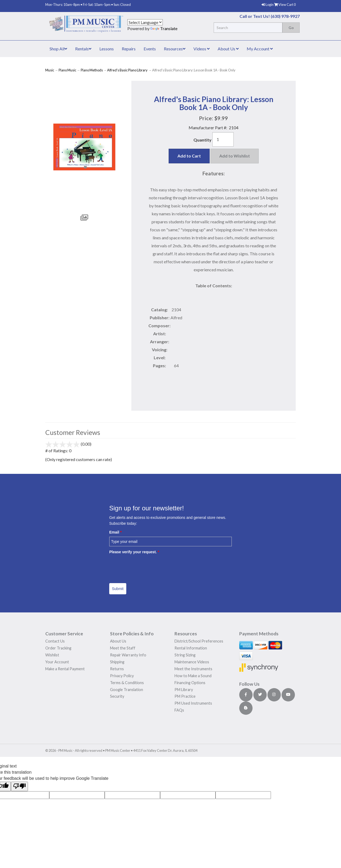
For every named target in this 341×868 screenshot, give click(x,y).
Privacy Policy (122, 676)
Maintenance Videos (192, 662)
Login (268, 5)
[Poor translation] (19, 787)
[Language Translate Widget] (145, 22)
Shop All (58, 49)
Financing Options (190, 683)
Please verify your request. (134, 552)
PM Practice (185, 696)
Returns (117, 669)
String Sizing (185, 655)
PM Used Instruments (193, 703)
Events (150, 49)
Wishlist (52, 655)
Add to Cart (189, 156)
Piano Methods (92, 70)
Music (50, 70)
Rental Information (191, 648)
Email (115, 532)
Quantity (202, 140)
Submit (118, 589)
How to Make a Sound (193, 676)
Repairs (129, 49)
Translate (164, 28)
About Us (228, 49)
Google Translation (127, 690)
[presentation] (150, 567)
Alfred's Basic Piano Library (127, 70)
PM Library (184, 690)
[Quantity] (223, 139)
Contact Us (55, 641)
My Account (260, 49)
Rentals (83, 49)
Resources (175, 49)
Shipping (117, 662)
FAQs (179, 710)
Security (117, 696)
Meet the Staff (123, 648)
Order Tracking (58, 648)
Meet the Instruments (193, 669)
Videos (202, 49)
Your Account (57, 662)
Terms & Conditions (127, 683)
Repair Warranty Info (128, 655)
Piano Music (67, 70)
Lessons (107, 49)
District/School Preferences (199, 641)
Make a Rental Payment (65, 669)
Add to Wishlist (235, 156)
